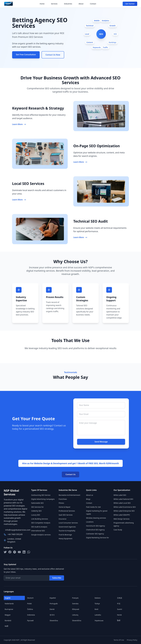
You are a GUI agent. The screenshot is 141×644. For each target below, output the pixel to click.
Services (54, 4)
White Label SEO (120, 495)
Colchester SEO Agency (95, 534)
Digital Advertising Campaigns (43, 499)
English (8, 598)
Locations (90, 522)
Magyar (8, 615)
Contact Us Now (53, 55)
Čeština (30, 609)
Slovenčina (54, 621)
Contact (93, 4)
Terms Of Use (119, 640)
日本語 (120, 598)
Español (53, 598)
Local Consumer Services (68, 523)
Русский (30, 621)
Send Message (101, 442)
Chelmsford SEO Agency (95, 530)
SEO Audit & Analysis (39, 527)
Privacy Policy (132, 640)
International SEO (38, 531)
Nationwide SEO (37, 503)
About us (90, 495)
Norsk (119, 615)
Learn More (19, 124)
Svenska (75, 604)
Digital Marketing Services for (98, 538)
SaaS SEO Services (66, 515)
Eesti (96, 609)
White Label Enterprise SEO (124, 511)
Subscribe (57, 578)
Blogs (88, 499)
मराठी (6, 626)
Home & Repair (64, 507)
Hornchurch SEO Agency (96, 526)
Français (75, 598)
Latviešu (98, 615)
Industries (68, 4)
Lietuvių (75, 615)
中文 (119, 604)
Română (8, 621)
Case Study (118, 530)
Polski (29, 604)
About (81, 4)
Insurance (62, 519)
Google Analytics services (41, 535)
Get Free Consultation (26, 55)
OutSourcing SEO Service (41, 495)
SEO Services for (37, 507)
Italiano (98, 598)
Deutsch (30, 598)
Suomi (120, 609)
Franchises (63, 499)
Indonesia (31, 615)
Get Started (130, 4)
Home (42, 4)
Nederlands (9, 604)
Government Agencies (67, 527)
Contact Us (71, 474)
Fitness (61, 503)
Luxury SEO (36, 515)
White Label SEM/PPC (122, 515)
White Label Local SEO (122, 503)
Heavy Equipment (65, 539)
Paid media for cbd (93, 507)
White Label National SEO (123, 499)
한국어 (52, 615)
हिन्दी (119, 621)
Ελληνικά (76, 609)
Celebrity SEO (36, 511)
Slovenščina (77, 621)
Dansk (52, 609)
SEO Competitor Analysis (41, 523)
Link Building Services (40, 519)
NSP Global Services (11, 492)
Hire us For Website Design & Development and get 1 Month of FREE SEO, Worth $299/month (70, 463)
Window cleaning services (96, 518)
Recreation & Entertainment (69, 495)
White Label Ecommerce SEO (125, 507)
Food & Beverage (65, 535)
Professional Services (67, 511)
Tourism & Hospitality (67, 531)
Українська (99, 621)
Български (9, 609)
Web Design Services (122, 519)
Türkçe (97, 604)
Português (54, 604)
